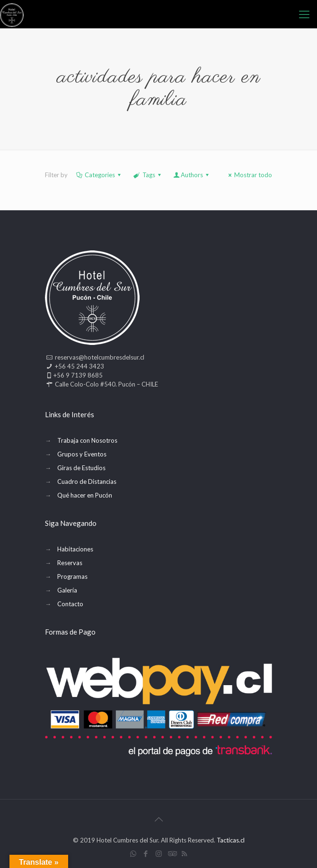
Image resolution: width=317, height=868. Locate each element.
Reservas (70, 563)
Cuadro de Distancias (87, 481)
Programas (72, 576)
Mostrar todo (249, 175)
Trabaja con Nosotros (87, 440)
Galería (67, 590)
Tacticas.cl (231, 840)
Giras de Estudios (81, 468)
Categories (99, 175)
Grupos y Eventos (82, 454)
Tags (148, 175)
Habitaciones (75, 549)
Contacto (70, 604)
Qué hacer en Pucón (85, 495)
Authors (192, 175)
